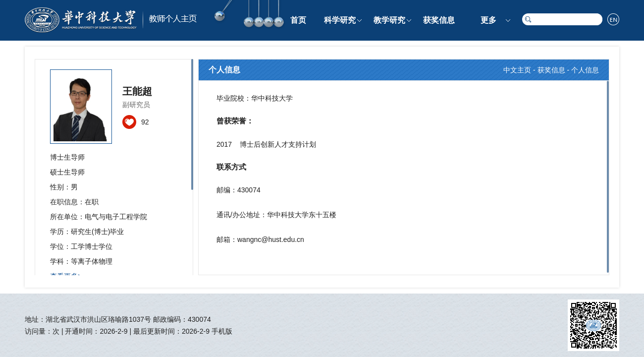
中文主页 (517, 70)
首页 (298, 20)
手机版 (222, 331)
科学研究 (340, 20)
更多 (488, 20)
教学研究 (389, 20)
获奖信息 (439, 20)
